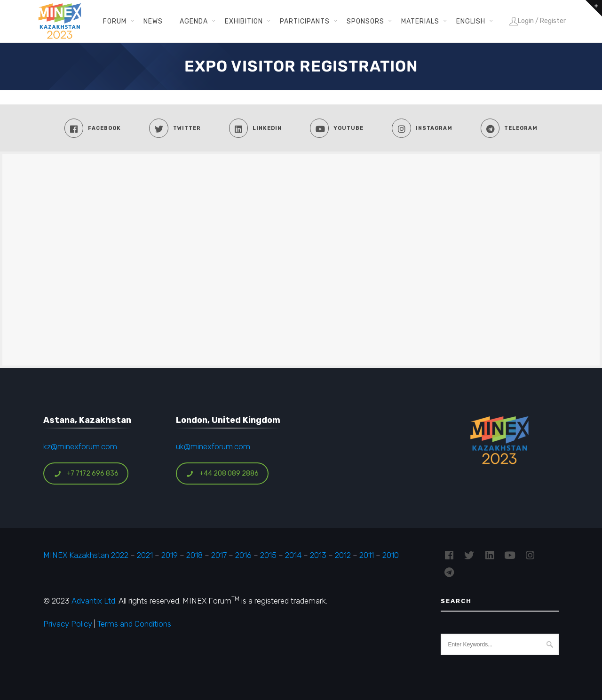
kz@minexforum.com (80, 446)
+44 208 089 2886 (222, 473)
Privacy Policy (68, 624)
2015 (268, 555)
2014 (293, 555)
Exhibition (244, 21)
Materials (420, 21)
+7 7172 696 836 (86, 473)
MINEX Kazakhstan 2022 (86, 555)
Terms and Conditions (134, 624)
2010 (391, 555)
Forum (115, 21)
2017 (219, 555)
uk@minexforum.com (213, 446)
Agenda (194, 21)
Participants (305, 21)
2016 (243, 555)
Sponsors (365, 21)
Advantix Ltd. (94, 601)
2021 (145, 555)
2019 (169, 555)
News (153, 21)
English (471, 21)
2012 (343, 555)
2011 (367, 555)
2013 (318, 555)
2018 (194, 555)
